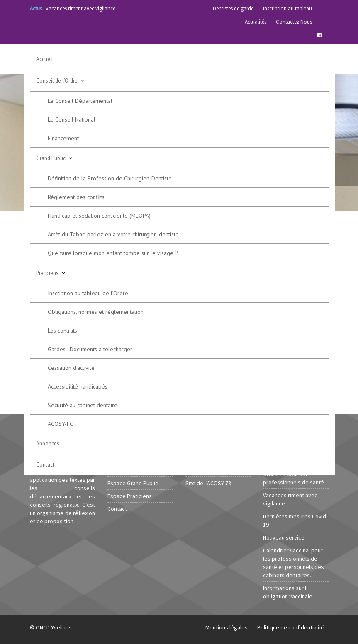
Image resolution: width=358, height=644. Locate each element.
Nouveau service (284, 537)
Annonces (48, 444)
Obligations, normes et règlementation (96, 312)
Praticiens (47, 273)
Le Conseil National (72, 119)
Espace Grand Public (133, 483)
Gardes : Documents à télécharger (90, 349)
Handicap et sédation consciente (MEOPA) (99, 216)
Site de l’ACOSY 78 (208, 483)
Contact (45, 465)
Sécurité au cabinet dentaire (83, 405)
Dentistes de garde (233, 9)
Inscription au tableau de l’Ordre (88, 293)
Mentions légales (226, 627)
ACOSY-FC (60, 424)
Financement (63, 138)
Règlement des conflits (76, 197)
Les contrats (62, 331)
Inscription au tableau (287, 9)
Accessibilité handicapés (78, 386)
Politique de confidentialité (291, 627)
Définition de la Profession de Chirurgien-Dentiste (110, 178)
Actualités (256, 22)
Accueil (45, 59)
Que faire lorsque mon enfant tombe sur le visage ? (113, 253)
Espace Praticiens (130, 496)
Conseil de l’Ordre (57, 81)
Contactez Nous (294, 22)
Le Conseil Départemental (80, 101)
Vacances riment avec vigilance (80, 9)
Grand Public (51, 158)
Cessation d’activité (71, 368)
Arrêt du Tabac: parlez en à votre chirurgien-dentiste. (114, 234)
